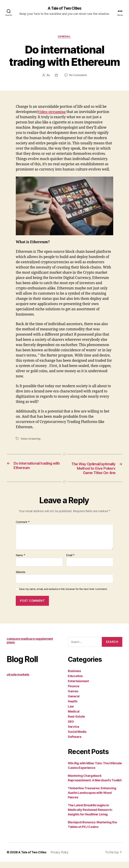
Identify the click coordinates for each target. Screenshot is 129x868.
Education (75, 682)
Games (73, 697)
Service (73, 733)
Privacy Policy (61, 858)
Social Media (77, 738)
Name (20, 562)
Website (21, 578)
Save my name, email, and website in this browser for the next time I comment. (63, 595)
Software (75, 743)
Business (74, 677)
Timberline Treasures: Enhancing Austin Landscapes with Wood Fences (92, 799)
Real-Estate (76, 723)
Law (71, 713)
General (64, 37)
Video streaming (31, 439)
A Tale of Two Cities (64, 8)
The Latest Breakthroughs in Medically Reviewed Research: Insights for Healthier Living (90, 816)
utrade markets (18, 681)
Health (73, 708)
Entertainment (78, 687)
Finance (74, 692)
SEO (71, 728)
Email (70, 562)
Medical (74, 718)
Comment (23, 528)
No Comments (78, 76)
